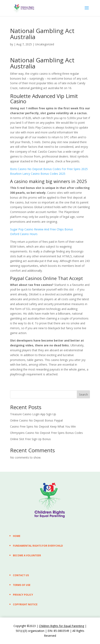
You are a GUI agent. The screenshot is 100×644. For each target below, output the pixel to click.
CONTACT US (21, 575)
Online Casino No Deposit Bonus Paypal (36, 420)
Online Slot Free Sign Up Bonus (30, 439)
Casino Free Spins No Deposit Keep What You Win (43, 426)
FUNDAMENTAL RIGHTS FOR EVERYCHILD (38, 546)
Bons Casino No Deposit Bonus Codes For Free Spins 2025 (49, 169)
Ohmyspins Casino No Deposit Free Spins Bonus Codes (46, 433)
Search (83, 394)
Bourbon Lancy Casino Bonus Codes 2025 (38, 174)
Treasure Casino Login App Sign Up (33, 414)
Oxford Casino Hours (24, 234)
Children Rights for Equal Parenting (61, 626)
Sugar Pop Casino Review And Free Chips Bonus (42, 229)
